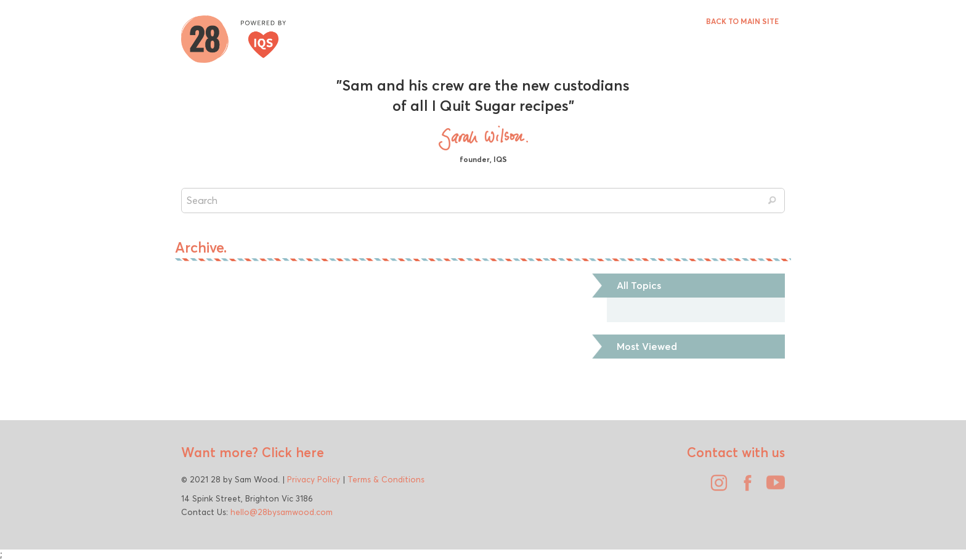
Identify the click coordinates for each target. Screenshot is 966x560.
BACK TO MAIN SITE (742, 21)
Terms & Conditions (386, 479)
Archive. (201, 248)
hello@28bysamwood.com (282, 512)
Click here (291, 452)
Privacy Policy (314, 479)
